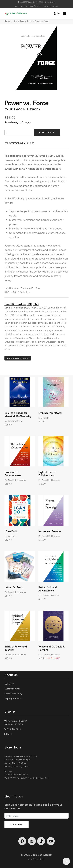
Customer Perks (12, 689)
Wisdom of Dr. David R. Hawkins (52, 648)
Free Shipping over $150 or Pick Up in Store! (37, 6)
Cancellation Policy (13, 694)
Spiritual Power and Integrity (16, 648)
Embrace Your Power (50, 413)
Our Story (9, 684)
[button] (65, 13)
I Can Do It (11, 531)
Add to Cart (47, 132)
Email (9, 734)
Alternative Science (18, 358)
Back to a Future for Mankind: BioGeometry (18, 414)
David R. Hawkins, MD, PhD (21, 304)
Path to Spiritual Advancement (48, 589)
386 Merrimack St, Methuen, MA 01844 (37, 2)
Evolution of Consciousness (13, 474)
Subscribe (17, 824)
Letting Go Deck (14, 587)
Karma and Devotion (50, 531)
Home (7, 21)
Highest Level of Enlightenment (47, 474)
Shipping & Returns (13, 698)
